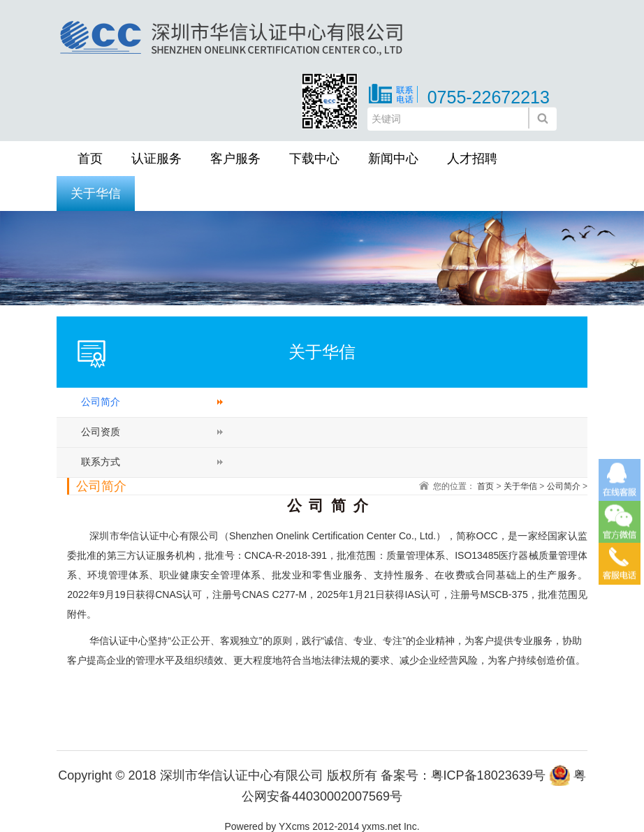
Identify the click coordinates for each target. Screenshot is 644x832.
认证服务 (156, 159)
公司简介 (101, 402)
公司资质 (101, 432)
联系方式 (101, 462)
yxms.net (381, 826)
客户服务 (235, 159)
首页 (90, 159)
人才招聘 (472, 159)
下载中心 (314, 159)
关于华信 (96, 194)
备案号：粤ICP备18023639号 (463, 775)
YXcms (294, 826)
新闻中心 (393, 159)
